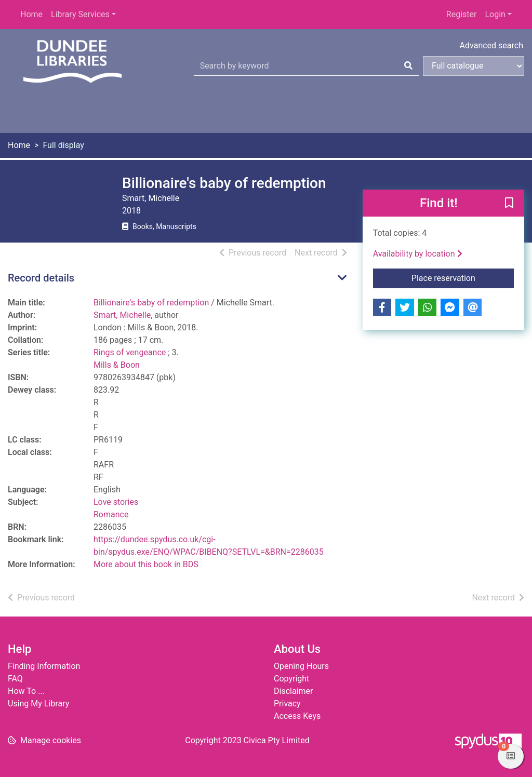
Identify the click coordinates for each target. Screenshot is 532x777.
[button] (509, 204)
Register (462, 14)
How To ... (26, 691)
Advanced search (491, 45)
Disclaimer (293, 691)
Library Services (80, 14)
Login (495, 14)
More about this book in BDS (146, 564)
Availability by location (418, 254)
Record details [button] (41, 278)
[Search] (408, 66)
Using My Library (38, 704)
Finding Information (44, 666)
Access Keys (297, 716)
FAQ (15, 679)
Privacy (287, 704)
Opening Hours (301, 666)
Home (31, 14)
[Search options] (474, 66)
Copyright (291, 679)
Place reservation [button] (463, 277)
